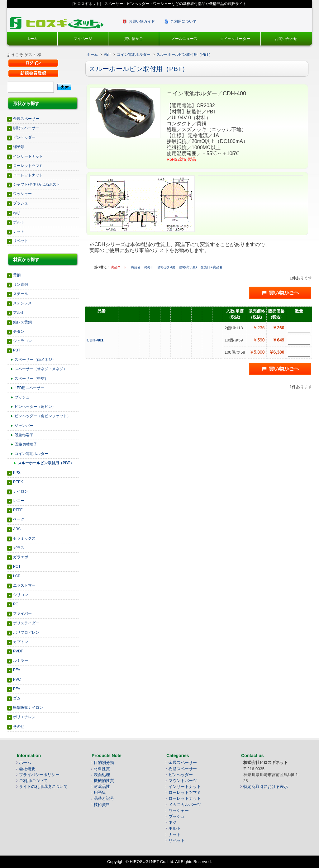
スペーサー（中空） (31, 379)
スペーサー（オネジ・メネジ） (41, 369)
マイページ (83, 39)
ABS (17, 529)
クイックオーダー (235, 39)
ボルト (19, 222)
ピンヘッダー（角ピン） (35, 407)
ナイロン (21, 491)
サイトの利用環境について (43, 787)
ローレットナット (28, 175)
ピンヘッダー (24, 137)
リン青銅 (21, 284)
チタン (19, 331)
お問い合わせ (286, 39)
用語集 (100, 792)
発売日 (149, 267)
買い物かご (134, 39)
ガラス (19, 548)
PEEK (18, 482)
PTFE (18, 510)
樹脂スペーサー (26, 128)
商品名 (136, 267)
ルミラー (21, 661)
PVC (17, 680)
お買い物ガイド (142, 21)
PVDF (18, 651)
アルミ (19, 312)
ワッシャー (22, 194)
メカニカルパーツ (185, 805)
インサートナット (28, 156)
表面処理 (102, 775)
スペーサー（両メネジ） (35, 360)
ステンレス (22, 303)
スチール (21, 294)
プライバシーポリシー (39, 775)
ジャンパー (24, 426)
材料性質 (102, 769)
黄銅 (17, 275)
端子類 (19, 147)
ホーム (32, 39)
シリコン (21, 595)
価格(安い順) (167, 267)
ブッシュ (21, 203)
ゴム (17, 698)
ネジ (173, 822)
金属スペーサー (26, 119)
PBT (17, 350)
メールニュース (184, 39)
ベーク (19, 519)
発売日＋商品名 (212, 267)
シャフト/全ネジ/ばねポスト (37, 184)
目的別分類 (104, 763)
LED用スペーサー (29, 388)
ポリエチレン (24, 717)
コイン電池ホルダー (31, 454)
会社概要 (27, 769)
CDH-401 (96, 340)
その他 (19, 727)
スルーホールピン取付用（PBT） (46, 463)
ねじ (17, 213)
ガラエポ (21, 557)
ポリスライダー (26, 623)
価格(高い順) (188, 267)
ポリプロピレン (26, 632)
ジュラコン (22, 341)
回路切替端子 (26, 444)
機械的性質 (104, 781)
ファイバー (22, 613)
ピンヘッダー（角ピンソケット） (43, 416)
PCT (17, 566)
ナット (19, 231)
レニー (19, 501)
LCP (17, 576)
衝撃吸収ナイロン (28, 708)
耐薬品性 (102, 787)
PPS (17, 473)
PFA (17, 670)
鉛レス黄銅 (22, 322)
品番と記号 (104, 798)
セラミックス (24, 538)
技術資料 (102, 805)
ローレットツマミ (28, 166)
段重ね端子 (24, 435)
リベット (21, 241)
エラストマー (24, 585)
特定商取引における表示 (266, 787)
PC (16, 604)
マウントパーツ (183, 781)
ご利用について (183, 21)
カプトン (21, 642)
